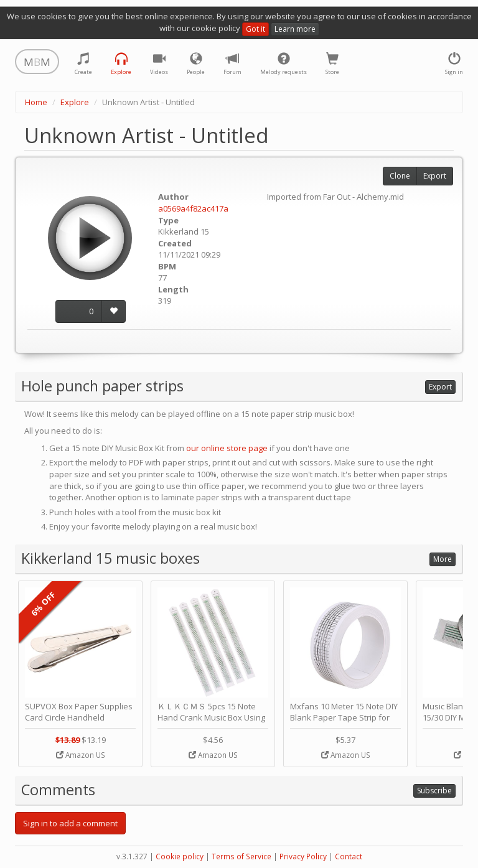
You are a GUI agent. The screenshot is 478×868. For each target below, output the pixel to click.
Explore (75, 102)
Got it (255, 29)
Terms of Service (241, 856)
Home (36, 102)
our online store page (227, 448)
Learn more (295, 29)
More (443, 559)
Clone (400, 176)
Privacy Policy (303, 856)
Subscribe (434, 791)
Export (435, 176)
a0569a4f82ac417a (193, 208)
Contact (349, 856)
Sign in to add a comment (70, 823)
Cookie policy (180, 856)
